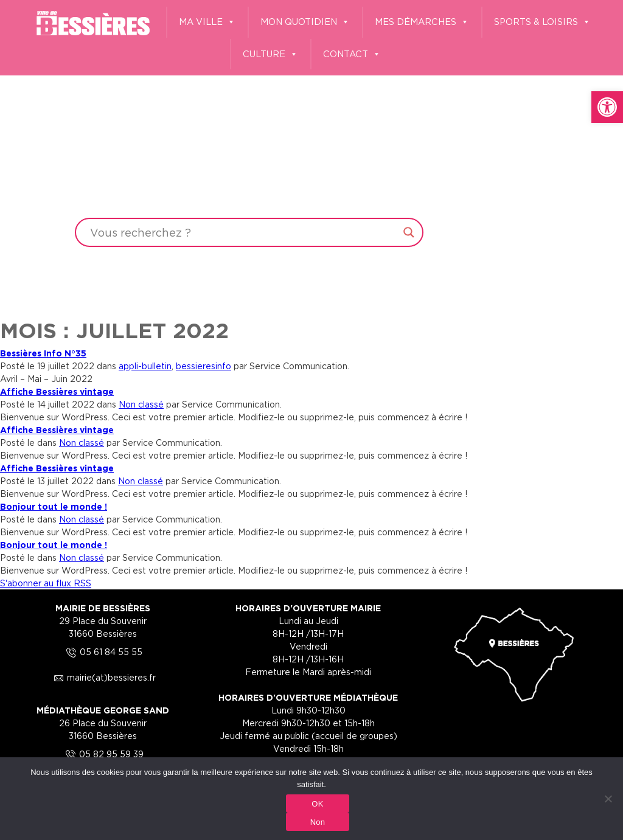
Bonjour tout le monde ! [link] (54, 506)
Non (318, 822)
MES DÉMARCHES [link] (422, 22)
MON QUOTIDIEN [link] (305, 22)
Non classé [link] (141, 404)
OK (317, 804)
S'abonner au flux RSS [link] (46, 583)
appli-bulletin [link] (145, 366)
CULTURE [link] (270, 54)
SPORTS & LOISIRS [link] (542, 22)
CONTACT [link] (352, 54)
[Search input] (244, 232)
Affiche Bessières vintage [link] (57, 391)
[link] (607, 107)
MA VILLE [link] (207, 22)
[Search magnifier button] (409, 232)
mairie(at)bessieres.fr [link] (103, 677)
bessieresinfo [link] (204, 366)
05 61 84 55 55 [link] (103, 652)
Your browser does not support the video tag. (311, 156)
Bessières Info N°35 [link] (43, 353)
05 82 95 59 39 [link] (103, 754)
